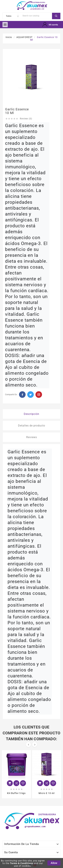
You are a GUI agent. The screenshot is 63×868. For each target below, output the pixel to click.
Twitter (31, 395)
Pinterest (39, 395)
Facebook (22, 395)
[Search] (36, 16)
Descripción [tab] (31, 414)
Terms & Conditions (22, 863)
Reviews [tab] (32, 437)
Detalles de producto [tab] (32, 426)
